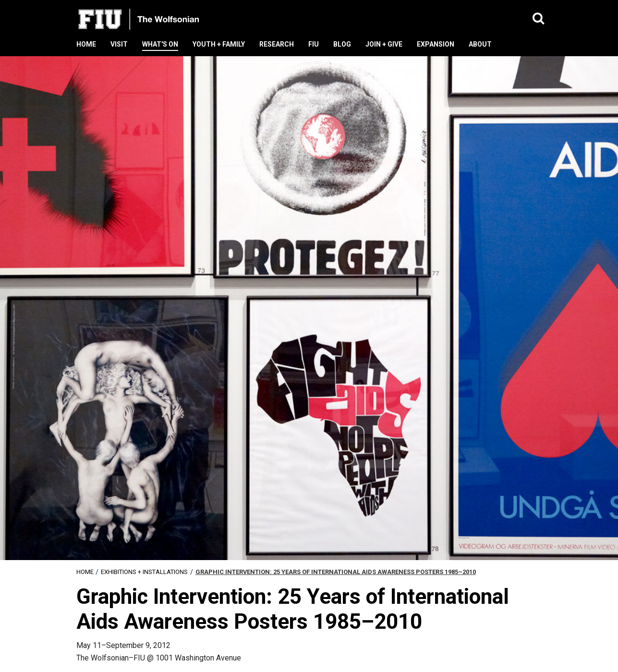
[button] (539, 19)
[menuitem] (85, 572)
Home (85, 572)
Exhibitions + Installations (144, 572)
